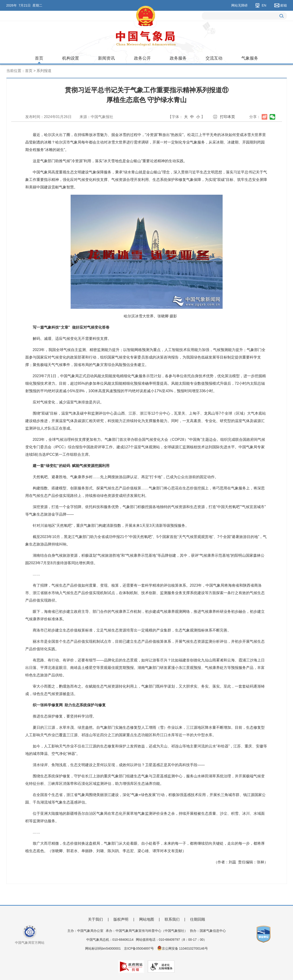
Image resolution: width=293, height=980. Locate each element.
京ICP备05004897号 (139, 948)
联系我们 (172, 919)
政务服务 (178, 58)
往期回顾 (198, 919)
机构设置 (71, 58)
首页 (39, 58)
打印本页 (228, 117)
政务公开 (142, 58)
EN (264, 5)
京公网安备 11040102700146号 (185, 948)
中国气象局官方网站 (30, 943)
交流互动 (214, 58)
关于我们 (95, 919)
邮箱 (284, 5)
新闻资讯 (106, 58)
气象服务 (250, 58)
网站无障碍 (239, 5)
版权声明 (121, 919)
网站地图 (147, 919)
